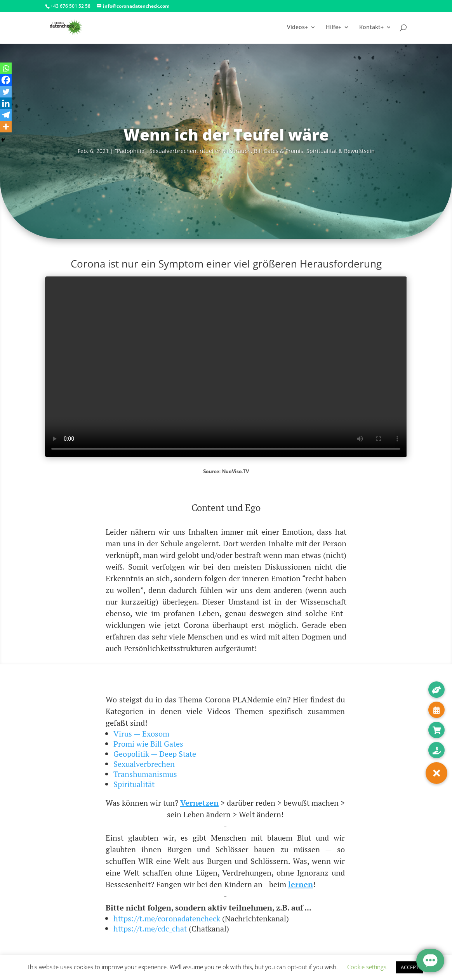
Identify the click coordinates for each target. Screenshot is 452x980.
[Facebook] (6, 80)
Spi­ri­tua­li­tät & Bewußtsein (341, 151)
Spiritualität (134, 784)
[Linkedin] (6, 103)
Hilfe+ (334, 28)
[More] (6, 127)
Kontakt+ (371, 28)
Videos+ (297, 28)
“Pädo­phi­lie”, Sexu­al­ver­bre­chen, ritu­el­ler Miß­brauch (183, 151)
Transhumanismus (145, 774)
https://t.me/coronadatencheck (167, 918)
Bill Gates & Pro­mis (279, 151)
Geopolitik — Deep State (155, 754)
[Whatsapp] (6, 68)
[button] (436, 773)
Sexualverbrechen (144, 764)
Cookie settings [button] (367, 967)
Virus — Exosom (141, 734)
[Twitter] (6, 92)
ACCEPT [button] (410, 967)
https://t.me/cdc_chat (150, 929)
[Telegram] (6, 115)
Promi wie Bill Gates (148, 744)
